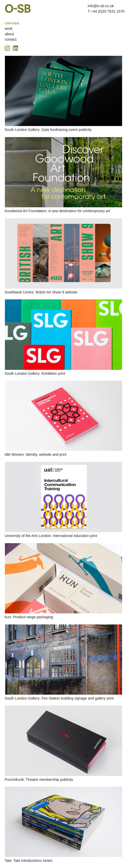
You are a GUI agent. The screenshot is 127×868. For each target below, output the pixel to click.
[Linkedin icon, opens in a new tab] (15, 48)
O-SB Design (18, 8)
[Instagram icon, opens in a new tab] (8, 47)
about (9, 34)
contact (11, 39)
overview (12, 23)
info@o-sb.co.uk (101, 6)
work (9, 29)
